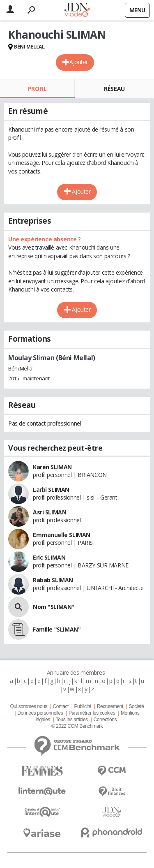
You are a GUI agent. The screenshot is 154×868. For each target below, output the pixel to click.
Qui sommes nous (28, 706)
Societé (136, 706)
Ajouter (79, 62)
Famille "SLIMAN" (57, 629)
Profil (37, 89)
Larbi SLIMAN (51, 490)
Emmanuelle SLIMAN (62, 535)
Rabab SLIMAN (53, 580)
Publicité (83, 706)
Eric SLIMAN (49, 557)
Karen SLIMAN (52, 467)
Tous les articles (72, 720)
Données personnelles (40, 713)
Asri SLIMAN (49, 512)
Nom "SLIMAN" (54, 607)
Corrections (105, 720)
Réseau (114, 89)
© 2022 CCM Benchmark (77, 726)
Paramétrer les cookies (92, 713)
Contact (60, 706)
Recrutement (110, 706)
